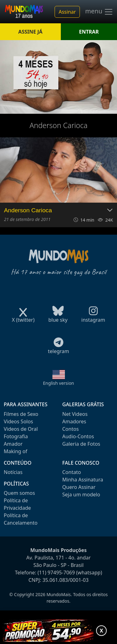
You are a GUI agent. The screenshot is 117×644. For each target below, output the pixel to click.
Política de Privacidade (17, 504)
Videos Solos (18, 421)
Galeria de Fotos (81, 444)
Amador (13, 444)
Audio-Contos (78, 436)
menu (99, 12)
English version (59, 383)
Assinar (67, 12)
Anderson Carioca (28, 210)
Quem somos (19, 493)
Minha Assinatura (83, 480)
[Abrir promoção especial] (58, 631)
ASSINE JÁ (30, 32)
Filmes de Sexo (21, 414)
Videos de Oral (21, 429)
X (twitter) (23, 318)
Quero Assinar (79, 487)
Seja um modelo (81, 494)
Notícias (13, 472)
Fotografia (16, 436)
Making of (15, 451)
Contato (72, 472)
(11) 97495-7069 (56, 573)
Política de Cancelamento (21, 519)
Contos (71, 429)
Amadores (74, 421)
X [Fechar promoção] (102, 631)
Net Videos (75, 414)
